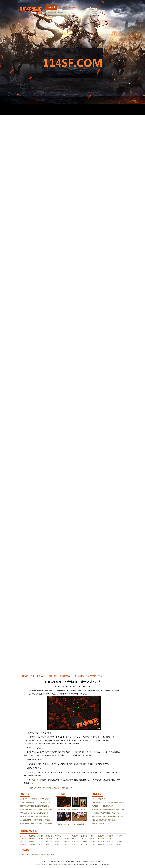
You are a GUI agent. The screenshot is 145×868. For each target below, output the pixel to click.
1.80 (82, 839)
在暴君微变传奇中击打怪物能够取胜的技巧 (35, 806)
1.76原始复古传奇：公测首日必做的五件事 (34, 813)
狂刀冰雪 (49, 842)
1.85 (74, 839)
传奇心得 (52, 676)
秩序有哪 (119, 836)
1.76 (65, 836)
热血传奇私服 (37, 780)
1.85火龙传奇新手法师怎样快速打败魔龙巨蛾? (109, 809)
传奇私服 (66, 839)
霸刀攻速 (32, 836)
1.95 (39, 842)
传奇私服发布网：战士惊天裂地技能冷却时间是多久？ (53, 788)
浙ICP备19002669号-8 (78, 865)
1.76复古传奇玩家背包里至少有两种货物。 (107, 813)
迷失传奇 (84, 836)
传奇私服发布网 (32, 855)
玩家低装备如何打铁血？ (101, 824)
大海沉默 (32, 842)
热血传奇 (75, 836)
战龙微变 (40, 839)
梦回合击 (32, 844)
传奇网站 (58, 836)
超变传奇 (58, 839)
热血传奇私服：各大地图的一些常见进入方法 (35, 799)
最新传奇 (58, 844)
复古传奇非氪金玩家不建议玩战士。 (105, 820)
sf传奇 (92, 836)
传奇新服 (93, 842)
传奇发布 (110, 836)
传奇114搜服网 (37, 676)
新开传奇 (40, 836)
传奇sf (92, 839)
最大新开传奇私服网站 (46, 855)
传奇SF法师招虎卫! (99, 799)
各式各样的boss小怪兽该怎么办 (103, 806)
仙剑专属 (49, 839)
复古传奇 (66, 842)
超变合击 (49, 836)
